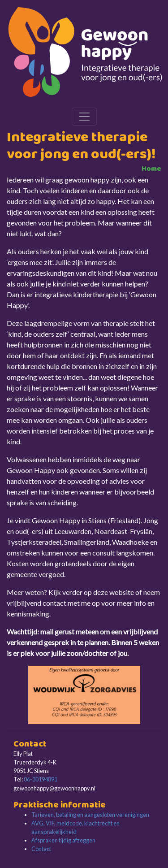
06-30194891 (41, 779)
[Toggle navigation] (84, 117)
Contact (41, 849)
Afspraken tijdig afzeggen (63, 840)
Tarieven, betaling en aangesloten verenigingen (90, 815)
